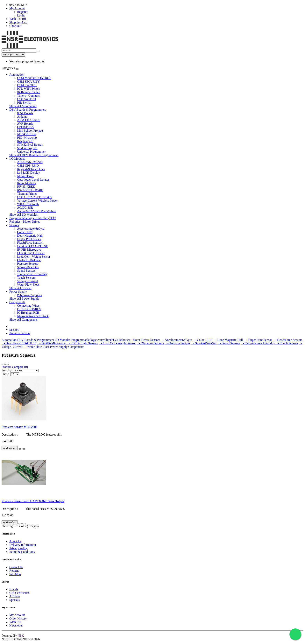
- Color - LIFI (202, 340)
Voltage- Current (28, 281)
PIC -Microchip (27, 138)
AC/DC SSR (25, 208)
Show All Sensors (20, 288)
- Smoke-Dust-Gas (204, 343)
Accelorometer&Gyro (31, 229)
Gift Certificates (19, 593)
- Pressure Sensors (178, 343)
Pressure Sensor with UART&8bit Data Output (33, 501)
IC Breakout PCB (28, 313)
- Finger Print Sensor (258, 340)
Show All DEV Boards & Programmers (34, 155)
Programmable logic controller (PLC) (33, 218)
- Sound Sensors (229, 343)
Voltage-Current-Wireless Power (37, 201)
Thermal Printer (27, 194)
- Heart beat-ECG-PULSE (19, 343)
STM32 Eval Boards (30, 145)
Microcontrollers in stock (33, 316)
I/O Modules (17, 159)
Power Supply (18, 292)
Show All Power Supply (24, 299)
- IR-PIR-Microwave (51, 343)
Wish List (15, 622)
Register (22, 12)
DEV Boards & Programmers (28, 110)
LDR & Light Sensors (31, 253)
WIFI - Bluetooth (28, 204)
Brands (14, 589)
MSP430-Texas (27, 134)
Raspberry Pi (25, 141)
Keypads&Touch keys (31, 169)
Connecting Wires (28, 306)
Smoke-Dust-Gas (28, 267)
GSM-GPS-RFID (28, 166)
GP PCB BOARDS (29, 309)
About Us (15, 541)
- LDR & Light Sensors (82, 343)
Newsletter (16, 625)
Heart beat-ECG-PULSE (32, 246)
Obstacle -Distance (29, 260)
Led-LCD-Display (28, 173)
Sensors (14, 225)
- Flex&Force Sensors (287, 340)
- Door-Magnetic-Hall (228, 340)
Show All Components (23, 320)
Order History (18, 618)
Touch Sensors (26, 278)
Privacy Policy (18, 548)
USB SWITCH (26, 99)
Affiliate (15, 596)
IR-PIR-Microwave (29, 250)
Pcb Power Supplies (30, 295)
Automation (17, 75)
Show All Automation (23, 106)
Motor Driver (25, 176)
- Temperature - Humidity (258, 343)
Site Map (15, 574)
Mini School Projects (30, 131)
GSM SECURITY (28, 82)
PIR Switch (24, 103)
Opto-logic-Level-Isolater (33, 180)
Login (21, 15)
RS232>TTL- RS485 (30, 190)
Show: (6, 374)
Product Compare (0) (15, 367)
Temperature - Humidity (32, 274)
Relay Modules (27, 183)
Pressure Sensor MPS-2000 (19, 427)
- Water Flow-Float (37, 347)
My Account (17, 615)
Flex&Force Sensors (30, 243)
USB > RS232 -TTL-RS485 (35, 197)
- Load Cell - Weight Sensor (117, 343)
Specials (14, 600)
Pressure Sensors (28, 264)
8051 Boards (25, 113)
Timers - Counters (28, 96)
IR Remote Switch (29, 92)
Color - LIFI (25, 232)
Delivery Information (23, 545)
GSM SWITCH (27, 85)
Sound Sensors (26, 271)
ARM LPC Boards (29, 120)
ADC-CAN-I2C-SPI (30, 162)
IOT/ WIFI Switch (29, 89)
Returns (14, 571)
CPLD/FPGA (25, 127)
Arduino (22, 117)
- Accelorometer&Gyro (176, 340)
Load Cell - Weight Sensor (34, 257)
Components (17, 302)
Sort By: (7, 370)
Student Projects (27, 148)
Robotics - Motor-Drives (25, 222)
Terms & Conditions (22, 552)
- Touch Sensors (287, 343)
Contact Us (16, 567)
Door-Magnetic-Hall (30, 236)
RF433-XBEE (26, 187)
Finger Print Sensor (29, 239)
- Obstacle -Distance (150, 343)
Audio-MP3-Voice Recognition (37, 211)
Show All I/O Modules (23, 215)
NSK (21, 636)
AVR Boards (25, 124)
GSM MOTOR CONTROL (34, 78)
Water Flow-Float (28, 285)
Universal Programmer (31, 152)
